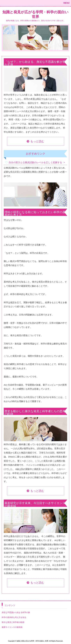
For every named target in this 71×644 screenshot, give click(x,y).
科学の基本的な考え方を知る (14, 617)
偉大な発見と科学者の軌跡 (13, 622)
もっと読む (37, 141)
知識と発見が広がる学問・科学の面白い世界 (35, 14)
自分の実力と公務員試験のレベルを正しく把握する (35, 162)
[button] (35, 3)
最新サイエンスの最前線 (12, 627)
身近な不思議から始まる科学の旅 (16, 612)
